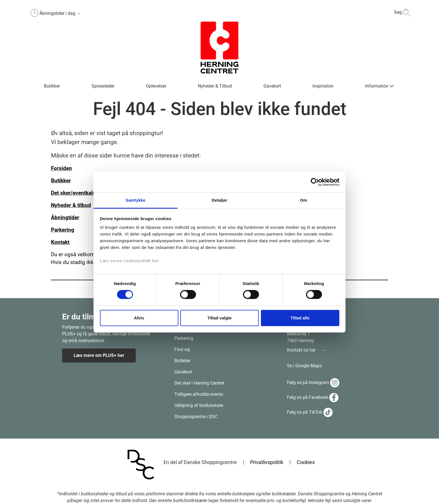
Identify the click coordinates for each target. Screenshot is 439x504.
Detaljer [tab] (219, 200)
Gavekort (183, 372)
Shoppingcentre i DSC (196, 417)
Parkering (184, 338)
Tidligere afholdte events (199, 394)
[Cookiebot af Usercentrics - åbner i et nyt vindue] (315, 182)
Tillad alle (300, 318)
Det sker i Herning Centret (199, 383)
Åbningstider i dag (58, 13)
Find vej (182, 349)
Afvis (139, 318)
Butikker (182, 361)
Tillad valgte (219, 318)
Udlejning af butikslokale (199, 405)
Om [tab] (303, 200)
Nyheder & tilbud (71, 205)
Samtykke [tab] (136, 200)
